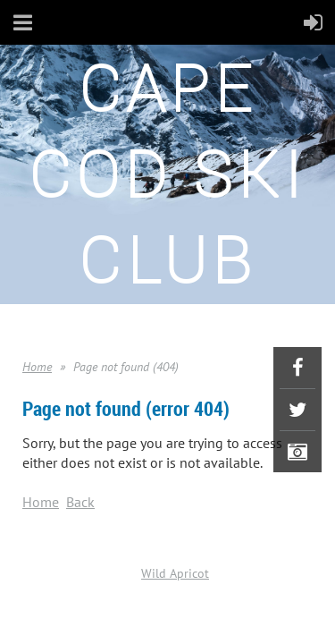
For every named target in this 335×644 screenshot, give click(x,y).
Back (80, 502)
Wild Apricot (175, 573)
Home (37, 367)
